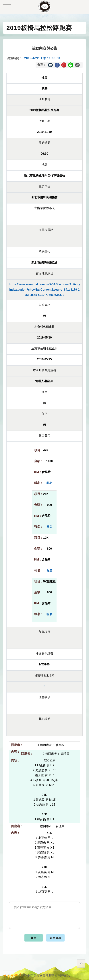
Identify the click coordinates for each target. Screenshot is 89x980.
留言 (34, 938)
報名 (49, 483)
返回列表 (55, 938)
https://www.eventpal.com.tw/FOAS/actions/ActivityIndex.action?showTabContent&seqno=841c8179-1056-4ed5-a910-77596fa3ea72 (44, 290)
